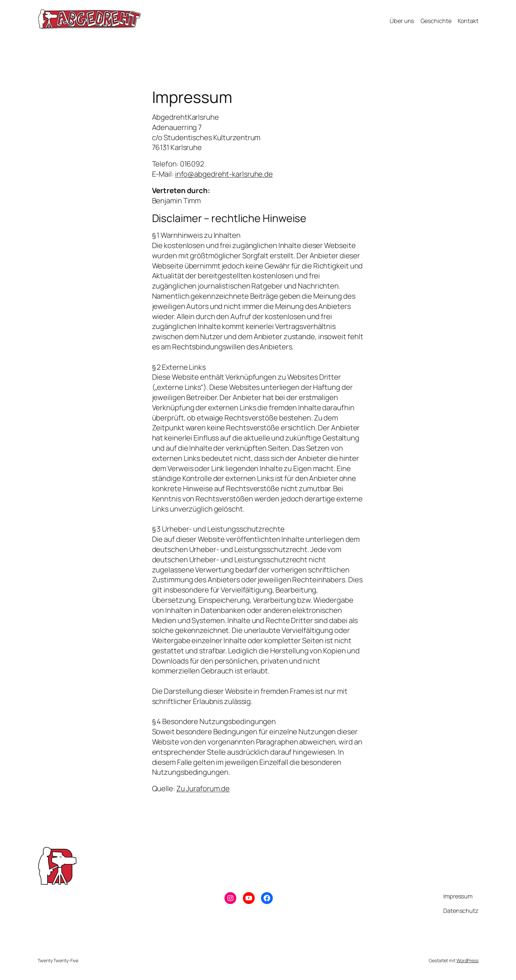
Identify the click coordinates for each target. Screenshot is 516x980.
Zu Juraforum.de (203, 789)
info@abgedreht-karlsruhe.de (224, 174)
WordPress (467, 960)
